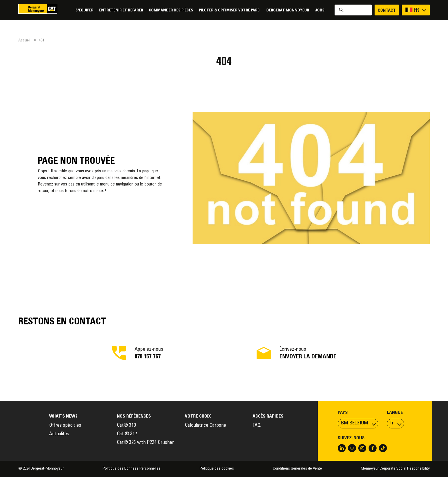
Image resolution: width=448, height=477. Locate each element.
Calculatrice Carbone (205, 426)
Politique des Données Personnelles (132, 469)
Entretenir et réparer (121, 10)
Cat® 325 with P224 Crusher (145, 443)
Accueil (24, 41)
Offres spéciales (65, 426)
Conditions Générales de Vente (297, 469)
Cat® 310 (126, 426)
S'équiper (84, 10)
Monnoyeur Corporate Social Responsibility (395, 469)
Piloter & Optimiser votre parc (230, 10)
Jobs (320, 10)
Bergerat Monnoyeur (288, 10)
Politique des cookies (217, 469)
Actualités (59, 434)
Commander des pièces (171, 10)
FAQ (257, 426)
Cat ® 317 (127, 434)
